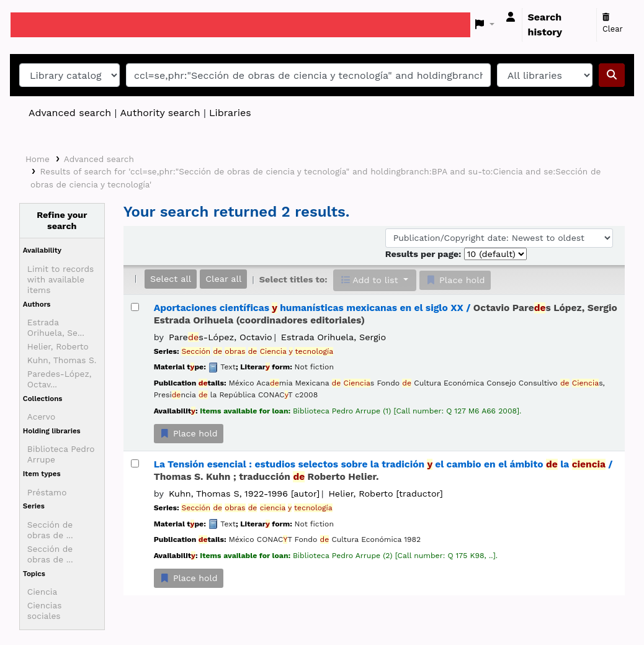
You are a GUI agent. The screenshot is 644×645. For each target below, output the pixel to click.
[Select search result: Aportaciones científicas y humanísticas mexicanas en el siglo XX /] (135, 307)
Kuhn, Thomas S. (62, 360)
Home (38, 159)
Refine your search (62, 220)
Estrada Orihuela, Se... (56, 327)
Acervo (41, 417)
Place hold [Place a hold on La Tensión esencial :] (189, 578)
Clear (613, 24)
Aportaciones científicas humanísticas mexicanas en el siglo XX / (386, 314)
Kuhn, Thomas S (244, 494)
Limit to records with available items (60, 279)
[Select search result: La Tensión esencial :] (135, 463)
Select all (171, 279)
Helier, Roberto (58, 346)
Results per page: (425, 254)
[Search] (612, 75)
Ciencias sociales (45, 611)
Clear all (223, 279)
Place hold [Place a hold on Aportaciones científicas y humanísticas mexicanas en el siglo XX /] (189, 433)
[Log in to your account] (511, 17)
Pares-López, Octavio (221, 337)
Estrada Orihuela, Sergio (333, 337)
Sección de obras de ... (50, 530)
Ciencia (42, 592)
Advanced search (70, 113)
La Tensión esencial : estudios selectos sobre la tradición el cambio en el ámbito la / (383, 470)
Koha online (42, 25)
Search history (545, 25)
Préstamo (47, 492)
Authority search (160, 113)
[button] (485, 25)
